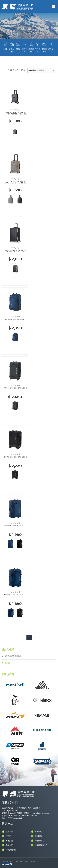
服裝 (5, 46)
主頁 (13, 26)
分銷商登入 (37, 841)
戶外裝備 (38, 47)
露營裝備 (31, 47)
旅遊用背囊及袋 (12, 656)
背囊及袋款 (22, 26)
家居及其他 (51, 47)
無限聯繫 (36, 836)
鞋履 (18, 46)
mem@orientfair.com (41, 813)
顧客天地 (36, 832)
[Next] (34, 638)
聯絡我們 (7, 832)
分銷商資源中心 (39, 845)
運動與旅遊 (44, 47)
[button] (42, 70)
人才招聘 (7, 841)
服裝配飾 (25, 47)
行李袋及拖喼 (35, 26)
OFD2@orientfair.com (12, 811)
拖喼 (45, 26)
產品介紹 (7, 845)
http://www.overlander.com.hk (23, 816)
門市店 (7, 836)
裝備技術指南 (9, 850)
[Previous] (24, 638)
